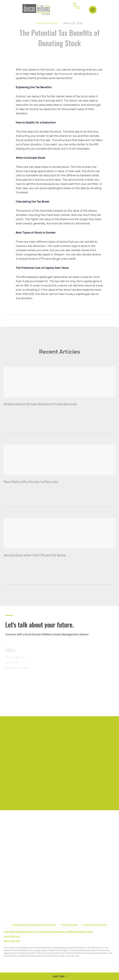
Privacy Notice (69, 925)
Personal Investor (47, 23)
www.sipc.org (12, 941)
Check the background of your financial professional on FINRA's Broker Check (48, 932)
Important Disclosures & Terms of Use (34, 925)
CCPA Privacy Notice (95, 925)
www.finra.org (12, 936)
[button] (93, 10)
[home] (36, 10)
